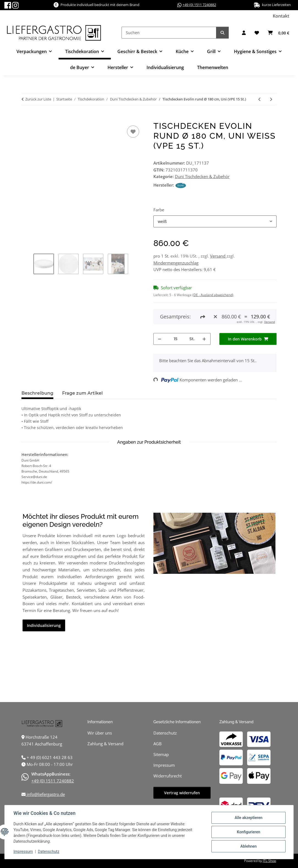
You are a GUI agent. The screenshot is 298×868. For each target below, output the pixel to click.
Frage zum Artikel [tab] (82, 393)
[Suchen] (169, 33)
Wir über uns (100, 733)
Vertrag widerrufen (182, 793)
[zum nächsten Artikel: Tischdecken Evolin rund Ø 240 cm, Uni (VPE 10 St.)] (271, 99)
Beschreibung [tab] (37, 393)
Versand (218, 256)
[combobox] (215, 221)
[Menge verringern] (160, 339)
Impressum (23, 851)
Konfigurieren (248, 832)
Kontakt (281, 16)
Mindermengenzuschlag (176, 263)
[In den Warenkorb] (26, 118)
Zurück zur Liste (38, 99)
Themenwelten (213, 67)
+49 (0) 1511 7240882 (199, 5)
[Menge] (176, 339)
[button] (244, 33)
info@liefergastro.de (45, 794)
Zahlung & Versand (105, 744)
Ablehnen (248, 846)
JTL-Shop (269, 861)
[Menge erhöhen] (204, 339)
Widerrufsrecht (168, 776)
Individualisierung (165, 67)
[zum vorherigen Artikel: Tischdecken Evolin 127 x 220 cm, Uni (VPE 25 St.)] (260, 99)
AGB (158, 744)
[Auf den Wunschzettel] (133, 132)
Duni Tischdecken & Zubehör (202, 176)
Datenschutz (49, 851)
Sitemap (161, 754)
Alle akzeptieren (248, 818)
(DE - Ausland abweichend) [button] (213, 295)
